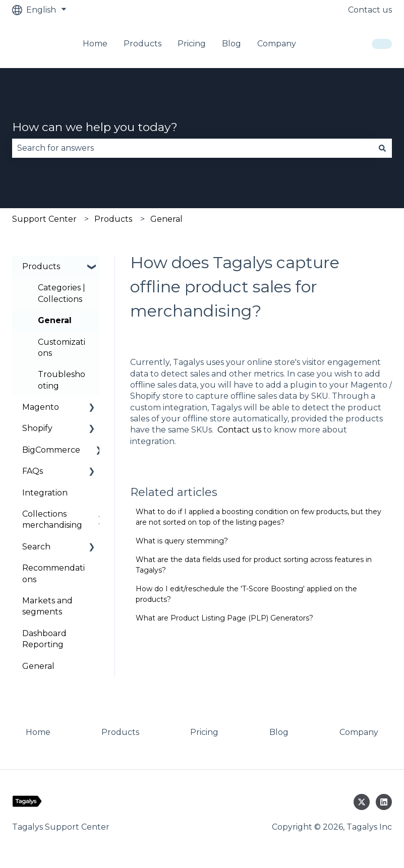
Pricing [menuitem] (204, 732)
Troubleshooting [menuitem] (62, 380)
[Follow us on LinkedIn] (384, 802)
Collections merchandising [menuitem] (52, 519)
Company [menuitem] (359, 732)
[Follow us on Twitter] (362, 802)
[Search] (382, 148)
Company (277, 44)
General (166, 219)
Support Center (44, 219)
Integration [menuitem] (45, 493)
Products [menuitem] (41, 266)
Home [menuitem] (38, 732)
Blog (232, 44)
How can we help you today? (95, 127)
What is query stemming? (182, 541)
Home (95, 44)
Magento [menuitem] (41, 407)
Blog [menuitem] (279, 732)
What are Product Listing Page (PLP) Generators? (224, 618)
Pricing (192, 44)
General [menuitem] (55, 320)
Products (142, 44)
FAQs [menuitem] (33, 471)
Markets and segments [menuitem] (47, 606)
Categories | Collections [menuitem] (62, 293)
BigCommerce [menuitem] (51, 450)
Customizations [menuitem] (62, 348)
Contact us (370, 10)
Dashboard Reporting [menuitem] (44, 639)
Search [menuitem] (36, 547)
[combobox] (192, 148)
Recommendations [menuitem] (53, 573)
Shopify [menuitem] (37, 428)
